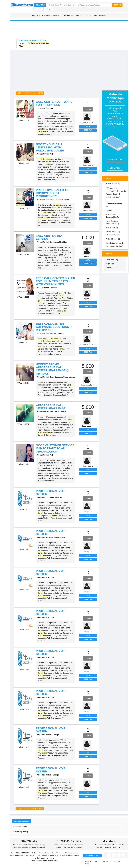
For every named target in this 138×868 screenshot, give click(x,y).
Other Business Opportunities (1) (113, 222)
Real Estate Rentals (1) (115, 243)
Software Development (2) (116, 191)
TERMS (97, 861)
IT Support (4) (111, 188)
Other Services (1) (113, 232)
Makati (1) (109, 267)
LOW (19, 93)
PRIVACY (107, 861)
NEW (41, 93)
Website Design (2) (113, 194)
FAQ (87, 864)
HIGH (27, 93)
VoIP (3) (109, 210)
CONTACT (117, 861)
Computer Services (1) (115, 235)
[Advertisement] (73, 69)
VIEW (88, 126)
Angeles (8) (110, 264)
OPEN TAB (88, 130)
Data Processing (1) (114, 197)
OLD (34, 93)
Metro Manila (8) (112, 260)
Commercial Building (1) (115, 246)
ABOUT (88, 861)
